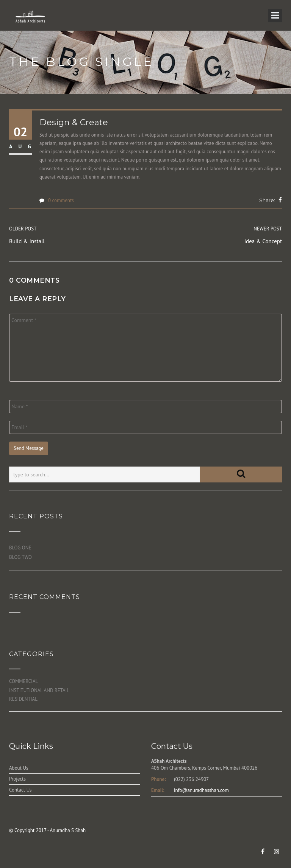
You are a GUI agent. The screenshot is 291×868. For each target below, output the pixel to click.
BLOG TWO (20, 557)
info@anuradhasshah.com (201, 790)
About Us (19, 768)
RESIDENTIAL (23, 699)
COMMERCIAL (23, 681)
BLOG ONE (20, 548)
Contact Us (20, 790)
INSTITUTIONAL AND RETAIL (39, 690)
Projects (17, 779)
